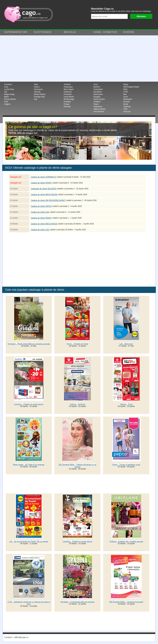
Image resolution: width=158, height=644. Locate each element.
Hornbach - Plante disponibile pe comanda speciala (29, 344)
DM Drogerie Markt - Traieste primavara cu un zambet (77, 466)
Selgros (7, 104)
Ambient (67, 84)
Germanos (38, 89)
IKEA (125, 89)
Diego (126, 84)
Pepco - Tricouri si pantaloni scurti (126, 465)
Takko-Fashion (100, 109)
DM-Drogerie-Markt (131, 87)
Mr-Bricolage (69, 99)
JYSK (126, 92)
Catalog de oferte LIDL (40, 212)
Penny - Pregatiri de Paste (77, 344)
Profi (6, 102)
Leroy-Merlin (69, 97)
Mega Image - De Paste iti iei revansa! (29, 465)
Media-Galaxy (40, 94)
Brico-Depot (69, 89)
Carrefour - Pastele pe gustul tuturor (29, 404)
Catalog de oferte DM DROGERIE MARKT (48, 200)
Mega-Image (9, 94)
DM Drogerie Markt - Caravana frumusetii (126, 602)
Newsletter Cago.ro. (122, 10)
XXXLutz (127, 112)
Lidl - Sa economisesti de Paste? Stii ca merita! (29, 541)
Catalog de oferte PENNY (41, 183)
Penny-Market (10, 99)
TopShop (127, 107)
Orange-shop (39, 97)
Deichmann (98, 94)
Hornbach (68, 94)
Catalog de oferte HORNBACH (43, 177)
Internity (37, 92)
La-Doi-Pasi (9, 89)
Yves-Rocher (99, 112)
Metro (7, 97)
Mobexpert (128, 99)
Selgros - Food (126, 404)
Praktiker (67, 102)
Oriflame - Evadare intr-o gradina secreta (126, 541)
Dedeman (68, 92)
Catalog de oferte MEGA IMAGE (44, 195)
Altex (36, 84)
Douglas (97, 97)
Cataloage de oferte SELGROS (44, 189)
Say (36, 99)
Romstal (67, 107)
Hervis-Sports (99, 99)
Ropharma (98, 107)
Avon (96, 84)
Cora (6, 87)
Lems (126, 97)
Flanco (37, 87)
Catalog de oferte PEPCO (41, 206)
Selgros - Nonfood (78, 404)
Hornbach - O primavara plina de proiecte (77, 602)
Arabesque (68, 87)
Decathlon (98, 92)
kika (125, 94)
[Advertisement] (79, 59)
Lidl (6, 92)
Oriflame (97, 102)
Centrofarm (98, 89)
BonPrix (97, 87)
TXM (125, 109)
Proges (67, 104)
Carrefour (8, 84)
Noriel (126, 104)
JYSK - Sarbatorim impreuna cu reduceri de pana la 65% (29, 603)
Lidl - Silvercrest (126, 344)
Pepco (96, 104)
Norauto (127, 102)
